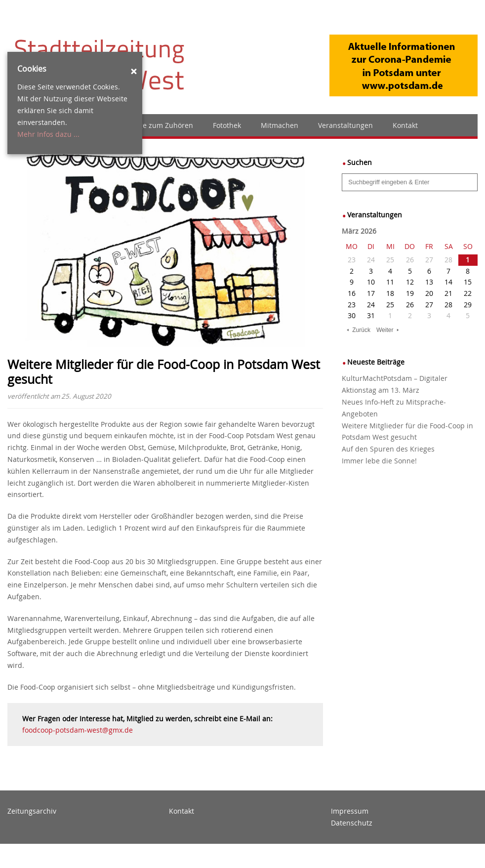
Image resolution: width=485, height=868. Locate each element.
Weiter (385, 330)
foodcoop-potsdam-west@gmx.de (78, 730)
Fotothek (227, 125)
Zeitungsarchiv (32, 811)
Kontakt (405, 125)
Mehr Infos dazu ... (48, 134)
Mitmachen (280, 125)
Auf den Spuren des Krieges (388, 449)
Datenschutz (352, 823)
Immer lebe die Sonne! (379, 461)
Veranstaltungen (345, 125)
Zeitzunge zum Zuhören (154, 125)
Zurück (361, 330)
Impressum (350, 811)
